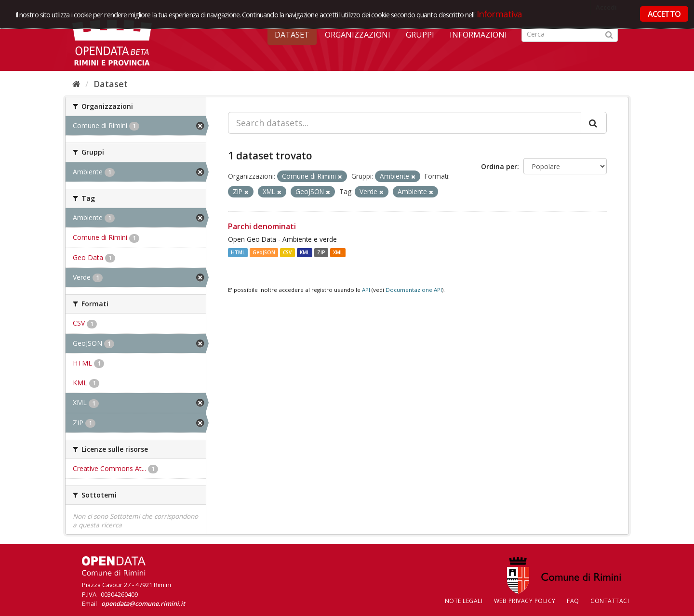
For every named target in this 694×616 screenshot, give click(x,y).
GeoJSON (264, 252)
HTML (238, 252)
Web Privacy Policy (525, 601)
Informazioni (478, 35)
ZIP (321, 252)
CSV (287, 252)
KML (305, 252)
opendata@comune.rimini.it (143, 603)
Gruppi (420, 35)
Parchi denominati (262, 226)
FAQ (573, 601)
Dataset (292, 35)
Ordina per (499, 166)
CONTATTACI (610, 601)
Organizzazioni (358, 35)
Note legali (464, 601)
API (366, 290)
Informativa (500, 14)
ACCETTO (664, 14)
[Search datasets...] (405, 123)
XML (338, 252)
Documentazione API (414, 290)
